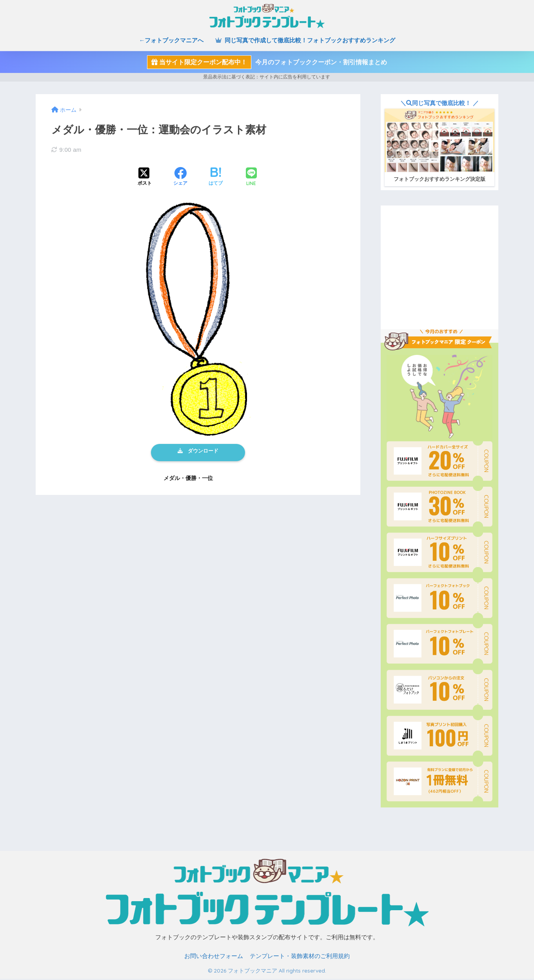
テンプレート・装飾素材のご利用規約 (300, 958)
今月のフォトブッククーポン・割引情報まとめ (267, 62)
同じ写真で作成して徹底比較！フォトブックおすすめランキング (305, 40)
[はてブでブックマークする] (216, 177)
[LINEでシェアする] (251, 177)
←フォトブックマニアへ (171, 40)
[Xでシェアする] (145, 177)
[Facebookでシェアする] (180, 177)
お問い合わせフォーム (214, 958)
